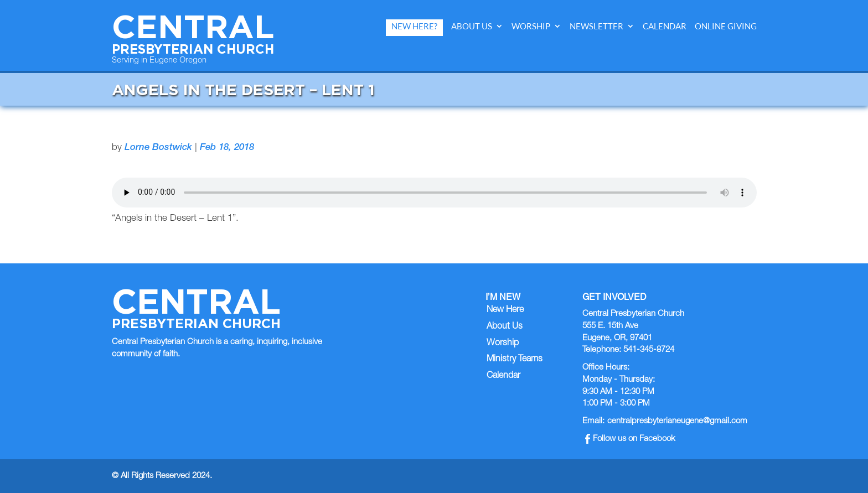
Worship (531, 26)
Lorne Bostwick (158, 148)
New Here (505, 310)
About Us (472, 26)
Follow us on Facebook (630, 439)
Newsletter (596, 26)
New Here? (414, 26)
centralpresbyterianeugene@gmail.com (677, 421)
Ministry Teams (515, 360)
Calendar (665, 26)
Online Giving (726, 26)
